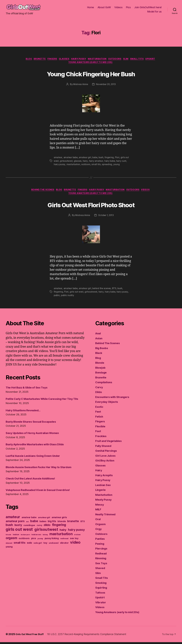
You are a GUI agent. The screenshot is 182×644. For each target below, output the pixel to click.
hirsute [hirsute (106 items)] (8, 541)
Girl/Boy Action (106, 462)
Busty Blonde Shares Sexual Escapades (34, 428)
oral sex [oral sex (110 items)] (77, 541)
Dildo (99, 394)
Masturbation (98, 59)
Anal (98, 335)
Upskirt (157, 59)
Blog (23, 59)
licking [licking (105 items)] (45, 541)
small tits (97, 165)
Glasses (62, 59)
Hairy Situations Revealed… (25, 416)
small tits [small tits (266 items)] (19, 549)
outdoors (86, 165)
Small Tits (142, 59)
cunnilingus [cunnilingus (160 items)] (29, 531)
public (57, 297)
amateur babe (71, 159)
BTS (116, 290)
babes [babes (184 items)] (43, 528)
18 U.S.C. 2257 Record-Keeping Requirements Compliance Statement (89, 636)
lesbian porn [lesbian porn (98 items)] (25, 541)
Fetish (100, 418)
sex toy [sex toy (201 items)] (74, 545)
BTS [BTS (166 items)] (83, 528)
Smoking (102, 585)
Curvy (100, 389)
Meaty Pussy (104, 501)
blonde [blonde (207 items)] (62, 528)
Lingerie (101, 492)
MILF (99, 511)
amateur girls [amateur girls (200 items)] (59, 524)
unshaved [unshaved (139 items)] (54, 549)
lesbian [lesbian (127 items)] (16, 541)
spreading (108, 165)
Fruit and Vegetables (110, 443)
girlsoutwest (66, 162)
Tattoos (101, 594)
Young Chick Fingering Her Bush (91, 74)
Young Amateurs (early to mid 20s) (91, 63)
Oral (98, 521)
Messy (100, 506)
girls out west (77, 294)
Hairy (99, 472)
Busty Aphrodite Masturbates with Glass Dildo (39, 451)
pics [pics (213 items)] (34, 545)
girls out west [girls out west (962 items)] (19, 536)
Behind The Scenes (39, 191)
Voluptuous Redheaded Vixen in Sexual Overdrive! (42, 496)
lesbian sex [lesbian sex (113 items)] (36, 541)
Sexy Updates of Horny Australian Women (35, 439)
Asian (99, 340)
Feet (98, 413)
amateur (58, 159)
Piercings (102, 550)
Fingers (49, 59)
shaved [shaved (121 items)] (9, 549)
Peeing (100, 545)
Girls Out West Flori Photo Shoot (91, 206)
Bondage (102, 374)
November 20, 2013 (106, 86)
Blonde (100, 364)
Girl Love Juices (107, 457)
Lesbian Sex (104, 487)
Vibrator (101, 604)
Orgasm (101, 526)
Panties (101, 540)
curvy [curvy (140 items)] (39, 531)
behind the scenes (103, 290)
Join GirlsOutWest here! (148, 7)
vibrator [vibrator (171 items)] (64, 549)
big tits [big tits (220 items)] (52, 527)
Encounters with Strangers (114, 399)
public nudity (68, 297)
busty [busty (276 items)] (18, 531)
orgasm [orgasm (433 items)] (11, 544)
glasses (78, 162)
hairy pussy (60, 165)
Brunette (35, 59)
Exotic (100, 409)
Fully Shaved (104, 448)
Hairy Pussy (78, 59)
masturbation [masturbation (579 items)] (61, 540)
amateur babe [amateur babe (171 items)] (29, 524)
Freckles (101, 438)
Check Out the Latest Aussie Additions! (34, 485)
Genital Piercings (107, 452)
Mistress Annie (80, 86)
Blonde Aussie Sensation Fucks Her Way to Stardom (43, 473)
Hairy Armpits (105, 477)
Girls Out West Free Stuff (31, 636)
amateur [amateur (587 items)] (13, 523)
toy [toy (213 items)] (45, 549)
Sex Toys (102, 565)
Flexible (101, 428)
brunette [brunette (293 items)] (73, 527)
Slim (130, 59)
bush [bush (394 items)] (9, 531)
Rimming (101, 560)
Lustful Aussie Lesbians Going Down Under (36, 462)
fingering (110, 159)
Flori (119, 159)
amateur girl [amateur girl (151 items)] (44, 524)
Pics (128, 7)
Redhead (102, 555)
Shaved (101, 570)
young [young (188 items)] (9, 553)
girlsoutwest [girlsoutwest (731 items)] (46, 536)
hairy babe (110, 162)
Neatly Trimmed (107, 516)
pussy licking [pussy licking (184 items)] (52, 545)
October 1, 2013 (106, 217)
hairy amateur (96, 162)
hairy (86, 162)
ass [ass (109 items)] (27, 528)
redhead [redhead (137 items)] (64, 545)
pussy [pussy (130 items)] (40, 545)
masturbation (73, 165)
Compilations (105, 384)
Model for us (154, 12)
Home (91, 7)
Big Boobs (103, 350)
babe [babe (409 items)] (34, 527)
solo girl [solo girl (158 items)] (38, 549)
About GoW (104, 7)
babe (96, 159)
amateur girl (86, 159)
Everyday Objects (108, 404)
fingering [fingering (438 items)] (59, 531)
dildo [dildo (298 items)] (47, 531)
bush (102, 159)
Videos (118, 7)
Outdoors (117, 59)
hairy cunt (122, 162)
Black (99, 355)
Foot (98, 433)
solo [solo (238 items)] (29, 549)
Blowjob (101, 369)
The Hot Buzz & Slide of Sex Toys (29, 389)
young (117, 165)
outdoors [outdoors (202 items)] (24, 545)
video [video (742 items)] (75, 549)
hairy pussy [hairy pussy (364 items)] (76, 536)
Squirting (102, 589)
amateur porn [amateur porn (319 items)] (15, 527)
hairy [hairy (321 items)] (63, 536)
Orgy (99, 531)
